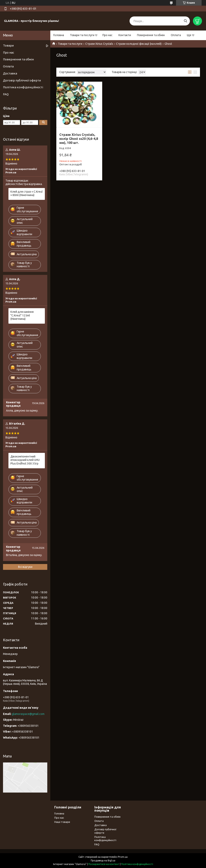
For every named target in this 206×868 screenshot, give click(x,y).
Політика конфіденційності (23, 87)
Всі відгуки (25, 567)
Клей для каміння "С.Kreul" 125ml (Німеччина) (22, 315)
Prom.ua (123, 857)
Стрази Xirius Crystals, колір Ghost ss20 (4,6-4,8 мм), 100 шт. (79, 139)
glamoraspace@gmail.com (28, 714)
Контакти (125, 35)
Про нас (107, 35)
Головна (59, 35)
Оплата (176, 35)
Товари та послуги (82, 35)
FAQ (6, 94)
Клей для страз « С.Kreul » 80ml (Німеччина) (27, 193)
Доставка (10, 73)
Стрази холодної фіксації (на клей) (139, 44)
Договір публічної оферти (22, 80)
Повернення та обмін (151, 35)
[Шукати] (185, 21)
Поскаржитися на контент (104, 864)
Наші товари (62, 822)
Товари (8, 45)
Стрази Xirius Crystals (99, 44)
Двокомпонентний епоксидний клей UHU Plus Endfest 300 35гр (25, 460)
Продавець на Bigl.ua (103, 860)
